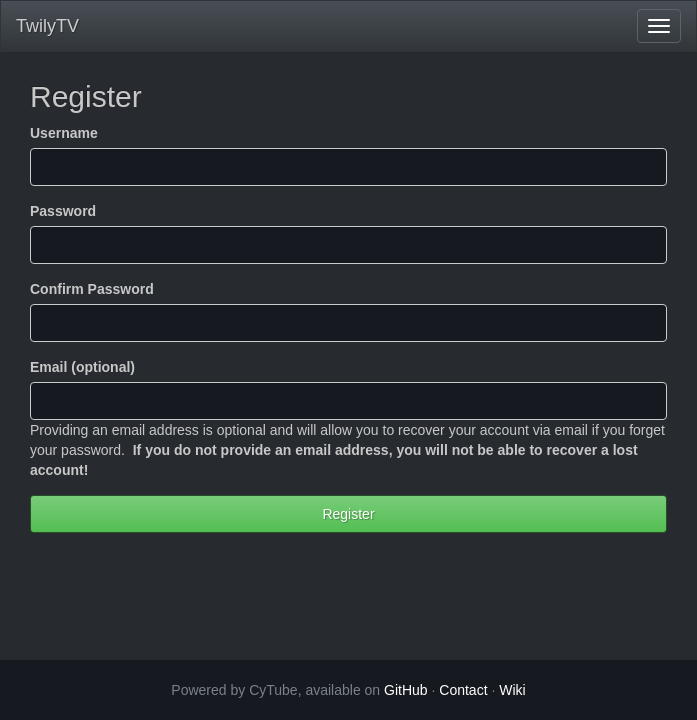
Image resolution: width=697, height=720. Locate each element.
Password (63, 211)
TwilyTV (47, 26)
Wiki (512, 690)
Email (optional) (82, 367)
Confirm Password (92, 289)
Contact (463, 690)
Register (348, 514)
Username (64, 133)
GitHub (406, 690)
